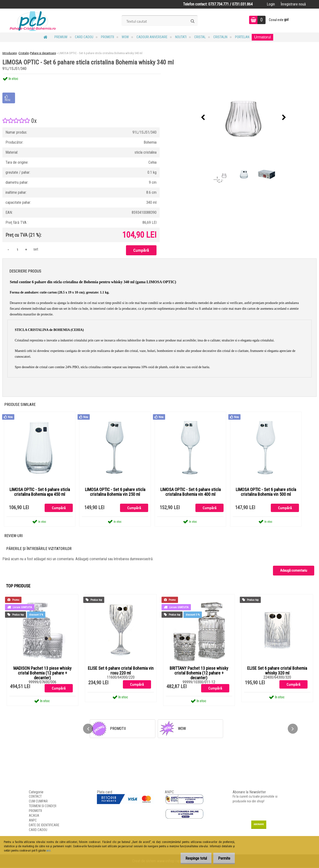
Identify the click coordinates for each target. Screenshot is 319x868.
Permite (223, 858)
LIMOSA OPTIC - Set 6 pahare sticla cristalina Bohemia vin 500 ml (266, 492)
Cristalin (220, 37)
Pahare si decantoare (43, 53)
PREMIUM (61, 37)
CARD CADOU (84, 37)
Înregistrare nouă (293, 4)
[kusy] (17, 249)
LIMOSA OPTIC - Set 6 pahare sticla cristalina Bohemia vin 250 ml (115, 492)
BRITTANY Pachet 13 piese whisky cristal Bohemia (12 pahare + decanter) (199, 673)
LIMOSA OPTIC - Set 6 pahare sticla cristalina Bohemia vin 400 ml (191, 492)
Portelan (242, 37)
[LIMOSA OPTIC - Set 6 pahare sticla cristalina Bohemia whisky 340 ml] (244, 118)
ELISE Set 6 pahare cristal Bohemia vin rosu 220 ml (121, 671)
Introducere (10, 53)
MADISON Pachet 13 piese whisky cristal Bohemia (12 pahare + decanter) (42, 673)
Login (271, 4)
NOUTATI (181, 37)
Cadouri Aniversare (152, 37)
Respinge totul (192, 858)
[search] (192, 21)
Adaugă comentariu (294, 571)
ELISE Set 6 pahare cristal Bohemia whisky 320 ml (277, 671)
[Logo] (33, 21)
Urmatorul (262, 37)
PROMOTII (107, 37)
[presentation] (203, 118)
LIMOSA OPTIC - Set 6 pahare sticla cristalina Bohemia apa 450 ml (40, 492)
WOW (125, 37)
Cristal (200, 37)
